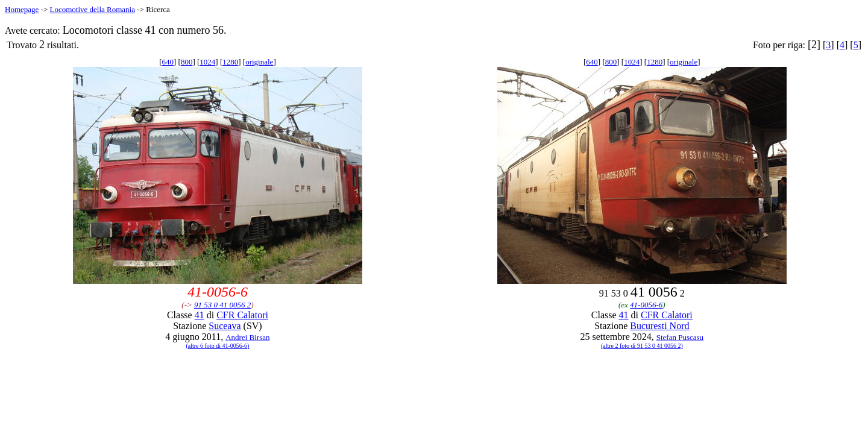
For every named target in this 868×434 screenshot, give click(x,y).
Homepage (22, 9)
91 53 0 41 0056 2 (222, 305)
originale (259, 62)
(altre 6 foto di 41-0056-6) (217, 346)
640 (168, 62)
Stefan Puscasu (680, 337)
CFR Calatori (242, 315)
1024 (207, 62)
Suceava (225, 326)
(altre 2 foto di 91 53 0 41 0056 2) (642, 346)
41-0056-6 (646, 305)
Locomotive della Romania (92, 9)
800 (187, 62)
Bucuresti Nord (659, 326)
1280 (230, 62)
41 (200, 315)
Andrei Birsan (247, 337)
